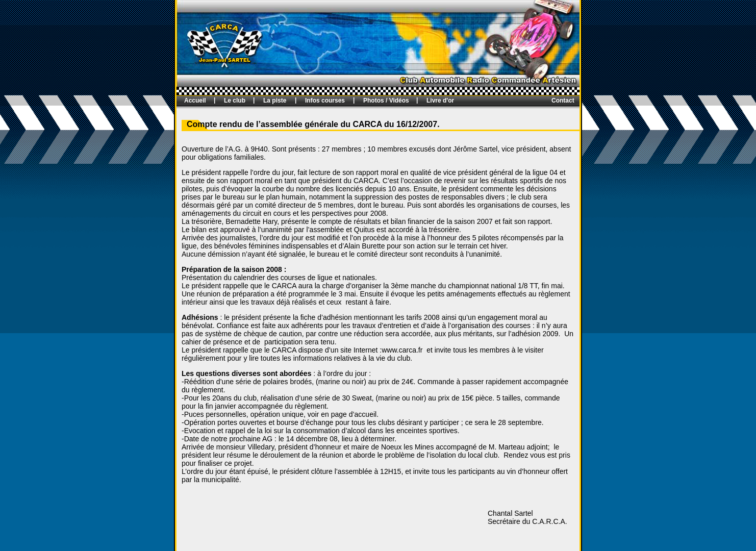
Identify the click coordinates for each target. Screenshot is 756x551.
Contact (563, 101)
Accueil (195, 101)
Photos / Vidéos (386, 101)
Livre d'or (440, 101)
